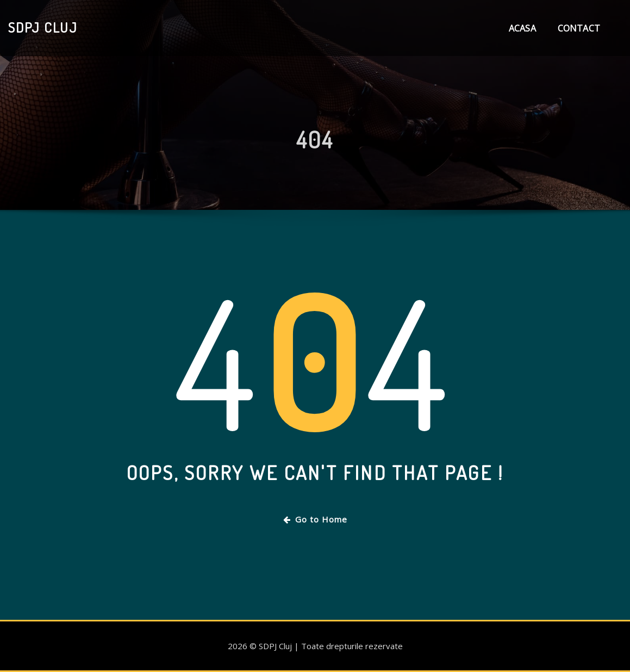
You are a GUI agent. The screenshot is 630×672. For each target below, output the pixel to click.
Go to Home (315, 519)
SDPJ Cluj (43, 27)
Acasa (522, 28)
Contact (579, 28)
